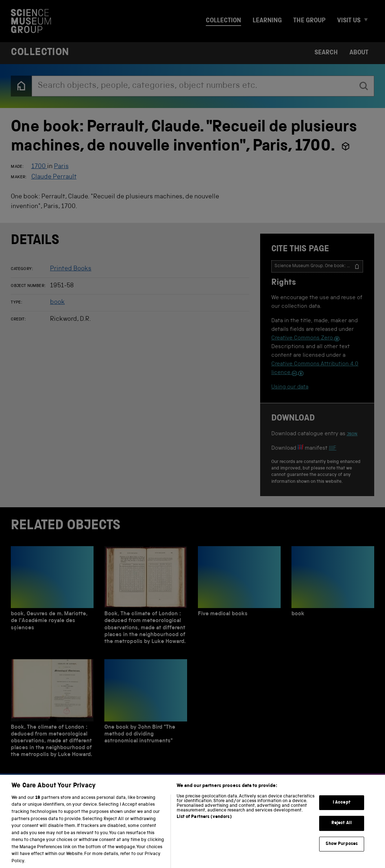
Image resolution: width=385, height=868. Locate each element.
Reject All (342, 831)
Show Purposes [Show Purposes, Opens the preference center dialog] (342, 852)
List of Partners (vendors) (204, 825)
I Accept (342, 810)
